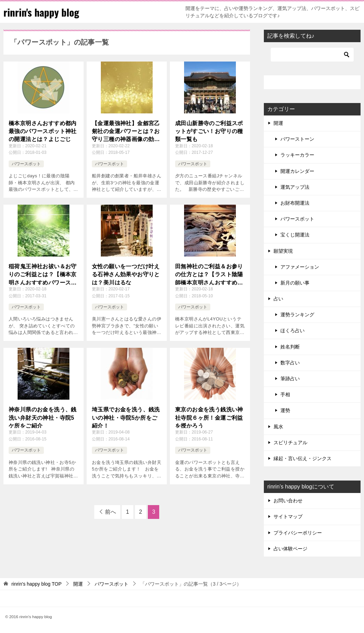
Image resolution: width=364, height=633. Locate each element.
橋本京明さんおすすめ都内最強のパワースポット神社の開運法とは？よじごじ (43, 131)
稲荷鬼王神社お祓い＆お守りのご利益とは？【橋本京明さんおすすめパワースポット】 (43, 274)
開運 (278, 123)
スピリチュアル (290, 443)
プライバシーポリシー (298, 533)
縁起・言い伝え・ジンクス (303, 458)
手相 (285, 394)
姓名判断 (290, 347)
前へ (111, 512)
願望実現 (283, 251)
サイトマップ (288, 516)
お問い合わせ (288, 501)
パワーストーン (297, 139)
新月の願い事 (295, 283)
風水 (278, 427)
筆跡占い (290, 379)
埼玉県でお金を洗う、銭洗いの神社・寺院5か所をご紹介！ (126, 417)
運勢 (285, 410)
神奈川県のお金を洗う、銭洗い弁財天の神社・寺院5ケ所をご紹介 (43, 417)
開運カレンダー (297, 171)
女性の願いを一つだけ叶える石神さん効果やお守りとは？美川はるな (126, 274)
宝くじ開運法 (295, 235)
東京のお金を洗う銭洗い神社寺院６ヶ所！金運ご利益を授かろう (209, 417)
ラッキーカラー (297, 155)
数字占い (290, 363)
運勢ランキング (297, 315)
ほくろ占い (293, 331)
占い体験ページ (290, 549)
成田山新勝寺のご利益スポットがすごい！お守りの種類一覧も (209, 131)
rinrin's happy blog (42, 12)
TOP (36, 584)
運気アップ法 (295, 187)
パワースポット (26, 164)
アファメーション (300, 267)
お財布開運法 (295, 203)
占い (278, 299)
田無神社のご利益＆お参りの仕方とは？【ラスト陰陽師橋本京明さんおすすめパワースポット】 (209, 274)
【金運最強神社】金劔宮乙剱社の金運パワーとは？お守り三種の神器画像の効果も (126, 131)
